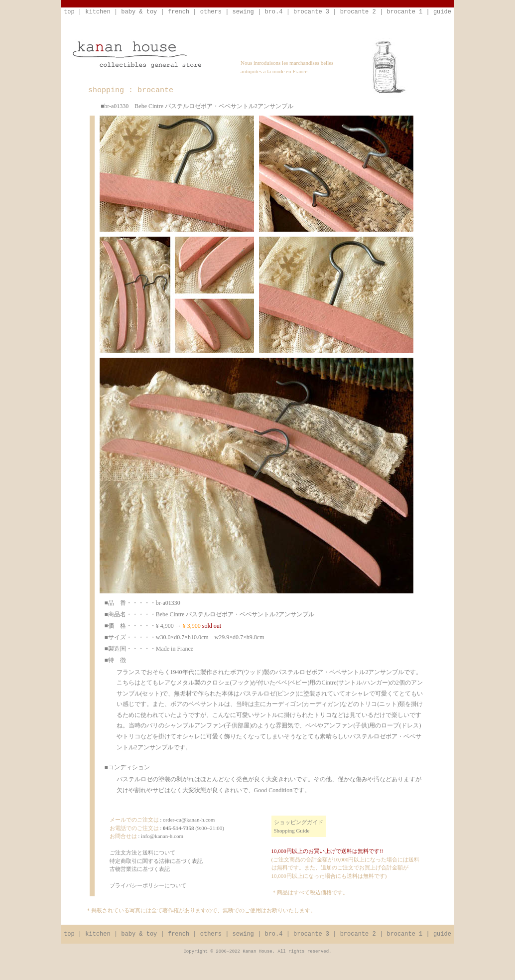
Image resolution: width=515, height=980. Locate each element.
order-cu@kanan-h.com (189, 820)
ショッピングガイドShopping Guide (299, 826)
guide (442, 12)
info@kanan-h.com (162, 836)
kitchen (98, 12)
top (69, 12)
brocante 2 (358, 12)
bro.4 (273, 12)
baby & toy (139, 12)
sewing (243, 12)
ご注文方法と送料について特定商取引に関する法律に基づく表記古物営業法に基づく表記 (156, 861)
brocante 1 (404, 12)
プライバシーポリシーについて (148, 885)
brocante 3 (311, 12)
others (211, 12)
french (179, 12)
